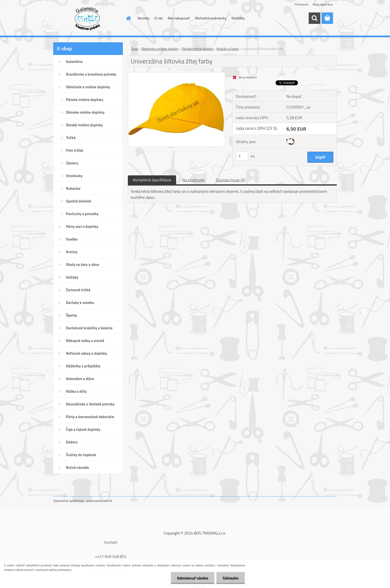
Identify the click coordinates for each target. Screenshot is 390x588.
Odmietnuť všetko (193, 578)
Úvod (135, 49)
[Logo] (87, 18)
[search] (314, 18)
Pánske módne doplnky (198, 49)
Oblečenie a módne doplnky (160, 49)
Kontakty (238, 18)
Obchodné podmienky (211, 18)
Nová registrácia (322, 4)
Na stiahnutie (194, 180)
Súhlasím (231, 578)
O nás (159, 18)
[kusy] (242, 156)
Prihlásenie (301, 4)
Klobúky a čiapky (228, 49)
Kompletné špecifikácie (152, 180)
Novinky (144, 18)
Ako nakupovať (179, 18)
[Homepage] (128, 18)
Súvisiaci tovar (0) (230, 180)
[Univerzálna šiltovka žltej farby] (176, 74)
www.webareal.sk (99, 501)
